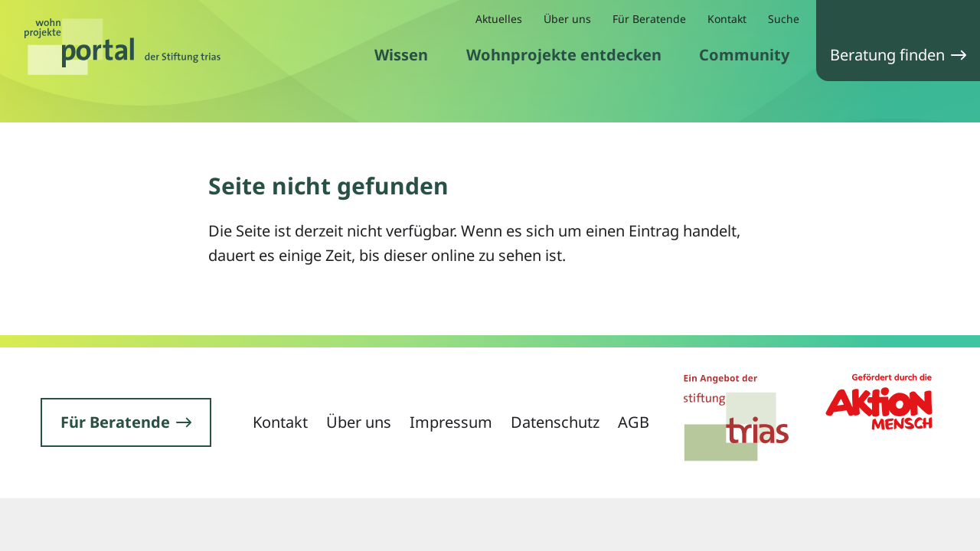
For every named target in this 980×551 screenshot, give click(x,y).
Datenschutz (555, 422)
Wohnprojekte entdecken (564, 55)
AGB (634, 422)
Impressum (451, 422)
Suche (784, 19)
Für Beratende (649, 19)
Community (744, 55)
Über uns (567, 19)
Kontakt (727, 19)
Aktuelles (499, 19)
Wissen (401, 55)
